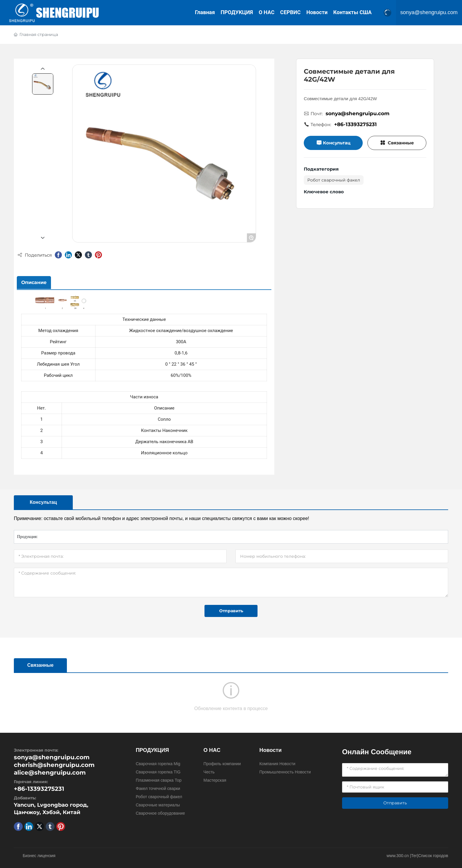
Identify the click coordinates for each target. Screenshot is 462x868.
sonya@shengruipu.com (429, 13)
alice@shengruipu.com (50, 773)
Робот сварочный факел (334, 180)
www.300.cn (398, 856)
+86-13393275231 (355, 124)
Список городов (433, 856)
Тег (414, 856)
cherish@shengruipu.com (54, 765)
